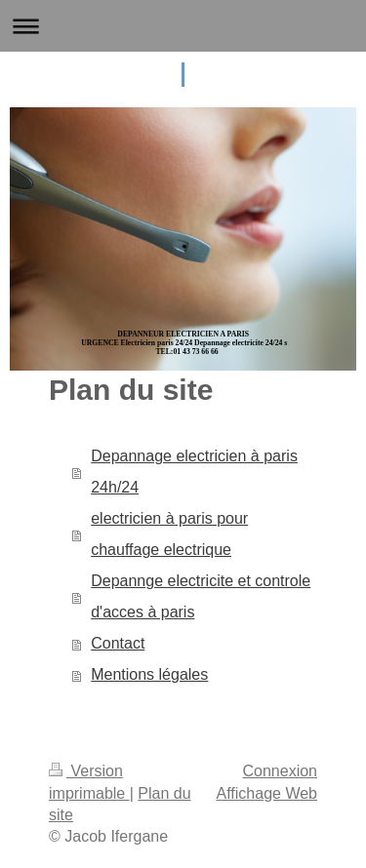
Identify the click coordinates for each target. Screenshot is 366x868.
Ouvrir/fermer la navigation (183, 26)
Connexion (281, 771)
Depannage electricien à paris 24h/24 (194, 472)
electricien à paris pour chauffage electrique (169, 534)
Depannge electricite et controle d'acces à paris (201, 596)
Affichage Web (267, 793)
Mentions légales (149, 674)
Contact (118, 643)
